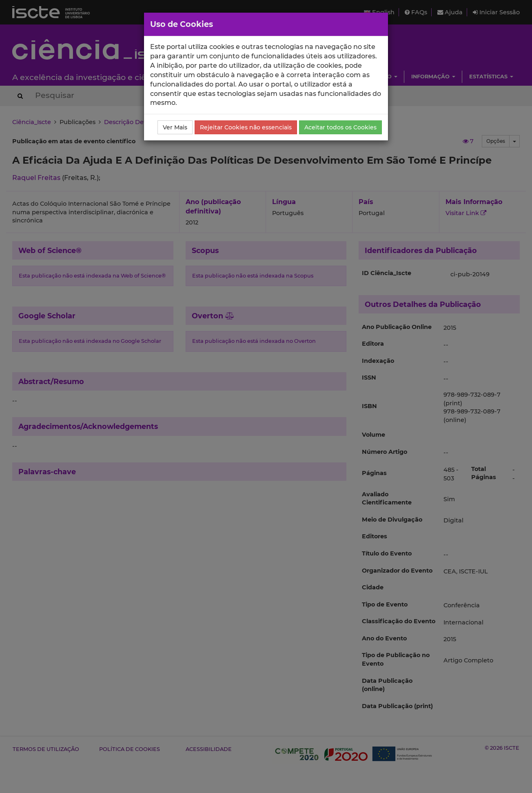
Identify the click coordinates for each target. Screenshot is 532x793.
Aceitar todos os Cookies (340, 127)
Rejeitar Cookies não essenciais (246, 127)
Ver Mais (175, 127)
